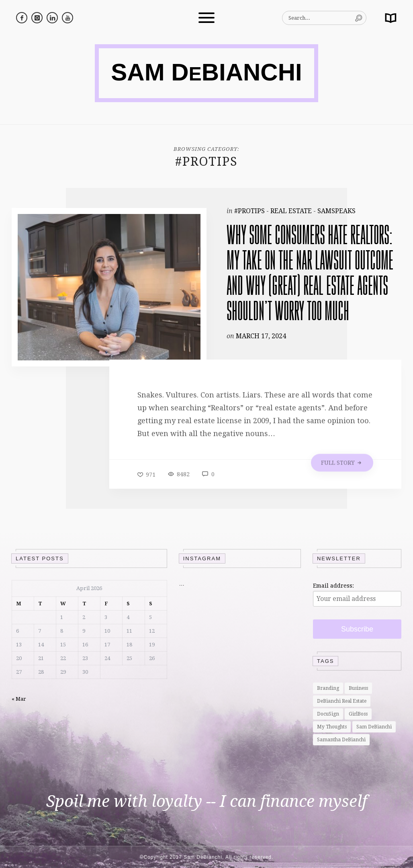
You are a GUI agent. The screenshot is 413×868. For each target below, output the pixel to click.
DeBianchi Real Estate (342, 701)
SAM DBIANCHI (206, 72)
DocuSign (328, 714)
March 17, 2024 (261, 339)
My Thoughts (332, 727)
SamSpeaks (336, 211)
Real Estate (291, 211)
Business (358, 688)
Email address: (333, 586)
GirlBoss (358, 714)
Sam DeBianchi (374, 727)
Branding (328, 688)
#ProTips (249, 211)
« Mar (19, 699)
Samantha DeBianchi (341, 740)
